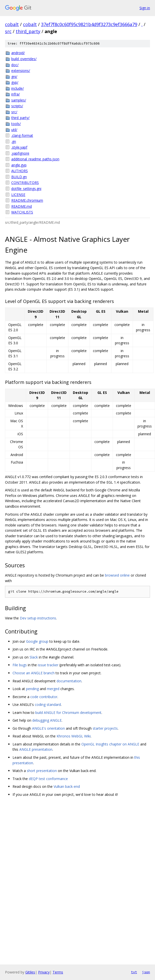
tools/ (16, 124)
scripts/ (17, 106)
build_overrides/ (24, 59)
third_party (28, 31)
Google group (37, 641)
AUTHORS (20, 171)
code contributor (44, 697)
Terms (58, 972)
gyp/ (15, 82)
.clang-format (22, 135)
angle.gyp (19, 165)
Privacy (44, 972)
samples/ (19, 100)
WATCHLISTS (22, 212)
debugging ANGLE (47, 720)
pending (32, 689)
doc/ (15, 65)
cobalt (12, 24)
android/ (18, 53)
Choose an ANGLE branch (34, 673)
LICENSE (18, 195)
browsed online (117, 575)
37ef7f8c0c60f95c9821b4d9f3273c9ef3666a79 (89, 24)
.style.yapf (19, 147)
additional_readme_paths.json (35, 159)
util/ (14, 130)
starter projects (105, 728)
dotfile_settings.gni (26, 189)
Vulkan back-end (67, 786)
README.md (22, 206)
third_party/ (20, 118)
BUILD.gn (19, 177)
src (8, 31)
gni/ (14, 77)
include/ (18, 88)
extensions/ (21, 71)
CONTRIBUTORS (25, 183)
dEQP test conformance (48, 779)
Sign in (145, 8)
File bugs (20, 665)
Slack (34, 657)
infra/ (16, 94)
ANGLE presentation (36, 749)
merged (53, 689)
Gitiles (30, 972)
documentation (69, 681)
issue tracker (48, 665)
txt (134, 972)
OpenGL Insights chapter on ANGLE (110, 744)
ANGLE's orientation (48, 728)
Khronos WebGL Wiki (74, 736)
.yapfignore (20, 153)
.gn (14, 141)
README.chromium (27, 200)
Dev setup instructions (38, 618)
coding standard (48, 704)
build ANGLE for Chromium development (68, 713)
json (146, 972)
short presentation (42, 771)
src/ (14, 112)
